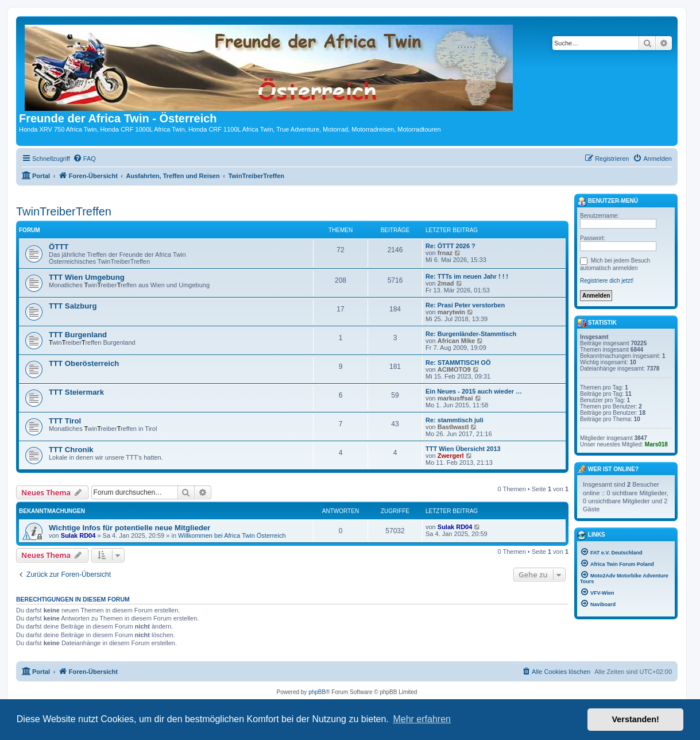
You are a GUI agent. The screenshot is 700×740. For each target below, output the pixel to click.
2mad (446, 283)
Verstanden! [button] (636, 719)
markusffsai (455, 398)
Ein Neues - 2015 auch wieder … (474, 391)
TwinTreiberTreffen (64, 211)
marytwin (451, 312)
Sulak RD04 (78, 535)
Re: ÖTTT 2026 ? (450, 246)
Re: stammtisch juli (455, 420)
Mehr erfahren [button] (422, 719)
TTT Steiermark (76, 392)
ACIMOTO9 (454, 369)
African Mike (456, 341)
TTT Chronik (71, 450)
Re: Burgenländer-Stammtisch (471, 334)
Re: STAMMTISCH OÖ (458, 363)
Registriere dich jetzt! (607, 281)
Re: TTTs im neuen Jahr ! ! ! (467, 276)
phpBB (317, 692)
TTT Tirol (65, 421)
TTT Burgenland (78, 335)
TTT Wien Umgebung (87, 277)
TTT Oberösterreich (84, 363)
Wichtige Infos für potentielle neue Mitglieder (129, 528)
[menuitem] (84, 159)
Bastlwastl (453, 427)
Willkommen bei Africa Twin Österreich (232, 535)
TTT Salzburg (73, 306)
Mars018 (656, 444)
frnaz (445, 253)
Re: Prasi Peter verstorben (465, 305)
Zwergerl (451, 456)
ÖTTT (59, 247)
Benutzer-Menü (608, 202)
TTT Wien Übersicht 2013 (463, 449)
